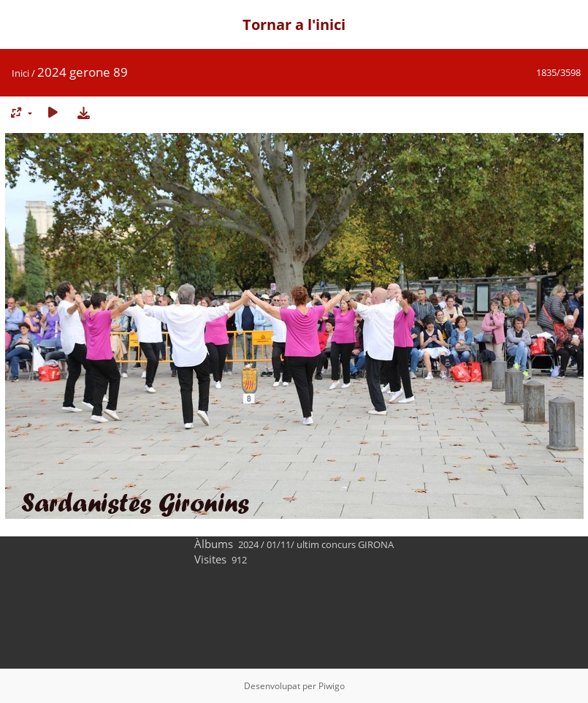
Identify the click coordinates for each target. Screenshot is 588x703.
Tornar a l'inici (294, 24)
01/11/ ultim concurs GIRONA (330, 544)
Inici (20, 73)
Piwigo (332, 686)
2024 (248, 544)
